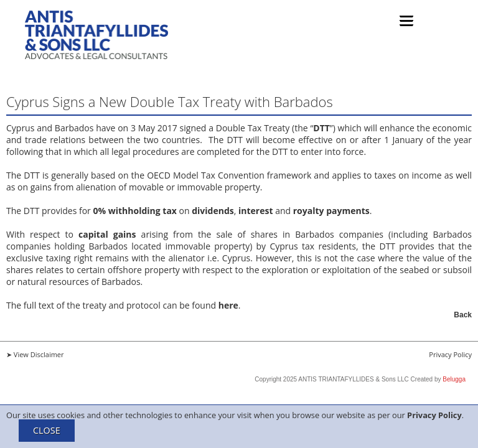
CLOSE (47, 430)
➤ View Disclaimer (35, 354)
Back (463, 315)
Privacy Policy (434, 415)
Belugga (454, 379)
